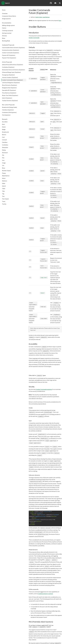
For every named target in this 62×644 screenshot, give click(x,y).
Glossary (4, 36)
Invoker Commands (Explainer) (11, 53)
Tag (3, 194)
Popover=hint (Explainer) (9, 58)
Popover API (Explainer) (9, 55)
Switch (4, 186)
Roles (4, 38)
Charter (4, 28)
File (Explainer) (6, 115)
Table (4, 189)
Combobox (5, 145)
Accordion (5, 122)
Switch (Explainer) (7, 98)
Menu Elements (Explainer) (9, 85)
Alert (3, 124)
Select (4, 178)
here (60, 20)
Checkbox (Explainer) (8, 110)
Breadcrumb (5, 132)
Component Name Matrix (9, 16)
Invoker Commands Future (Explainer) (12, 80)
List (3, 165)
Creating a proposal (8, 31)
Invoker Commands (34, 38)
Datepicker (5, 147)
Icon (3, 160)
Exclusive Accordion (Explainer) (11, 50)
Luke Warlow (46, 17)
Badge (4, 129)
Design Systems (6, 19)
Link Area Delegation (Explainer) (11, 83)
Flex (3, 158)
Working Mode (6, 41)
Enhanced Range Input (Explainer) (11, 72)
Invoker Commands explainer (44, 385)
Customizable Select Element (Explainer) (13, 48)
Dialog (4, 150)
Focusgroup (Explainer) (8, 75)
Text (3, 196)
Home (4, 10)
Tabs (3, 191)
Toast (4, 201)
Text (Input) (5, 199)
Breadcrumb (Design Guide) (9, 107)
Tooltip (4, 204)
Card (3, 137)
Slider (4, 183)
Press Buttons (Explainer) (9, 93)
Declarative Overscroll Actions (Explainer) (13, 70)
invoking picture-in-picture (46, 586)
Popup (4, 173)
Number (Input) (6, 171)
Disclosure (5, 153)
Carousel (4, 140)
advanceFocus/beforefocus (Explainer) (13, 65)
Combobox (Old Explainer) (9, 112)
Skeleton (5, 181)
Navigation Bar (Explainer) (9, 88)
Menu (4, 168)
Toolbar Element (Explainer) (10, 101)
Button (4, 135)
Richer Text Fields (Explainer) (10, 95)
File (3, 155)
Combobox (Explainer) (8, 67)
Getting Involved (7, 33)
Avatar (4, 127)
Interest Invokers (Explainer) (10, 77)
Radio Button (6, 176)
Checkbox (5, 142)
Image (4, 163)
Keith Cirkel (39, 17)
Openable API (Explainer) (9, 90)
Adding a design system (8, 25)
